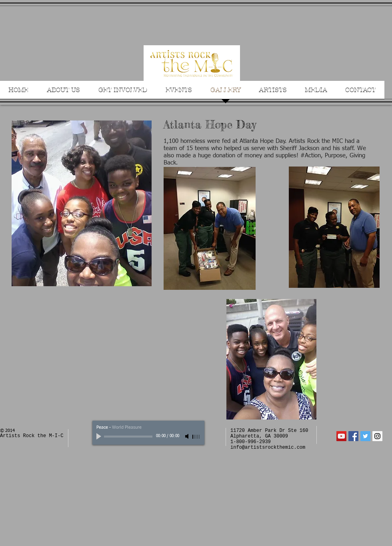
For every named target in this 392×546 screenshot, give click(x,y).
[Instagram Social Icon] (377, 436)
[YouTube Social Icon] (341, 436)
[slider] (196, 437)
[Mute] (188, 436)
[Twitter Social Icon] (365, 436)
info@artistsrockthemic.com (268, 448)
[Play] (100, 436)
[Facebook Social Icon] (353, 436)
